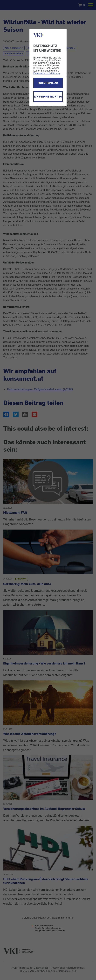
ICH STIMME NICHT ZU (48, 97)
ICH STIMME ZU (48, 83)
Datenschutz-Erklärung (47, 73)
